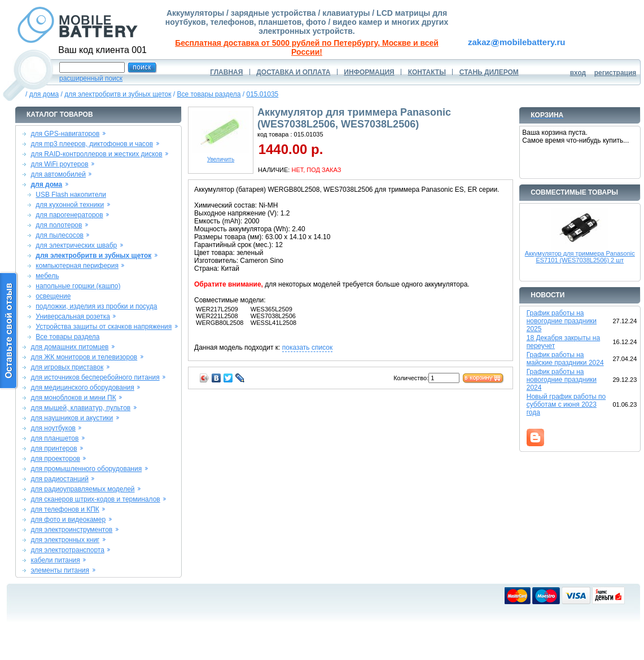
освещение (53, 296)
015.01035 (263, 94)
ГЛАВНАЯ (226, 72)
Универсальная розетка (73, 316)
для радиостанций (60, 479)
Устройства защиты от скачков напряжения (104, 327)
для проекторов (55, 459)
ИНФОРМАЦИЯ (369, 72)
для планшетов (54, 438)
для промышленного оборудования (86, 469)
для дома (44, 94)
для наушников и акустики (72, 418)
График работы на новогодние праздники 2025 (562, 321)
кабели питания (55, 560)
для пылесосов (60, 235)
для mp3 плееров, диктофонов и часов (92, 144)
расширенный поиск (91, 78)
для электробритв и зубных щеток (118, 94)
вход (578, 73)
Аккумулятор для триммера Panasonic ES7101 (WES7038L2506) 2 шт (580, 257)
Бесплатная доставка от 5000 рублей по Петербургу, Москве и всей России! (307, 47)
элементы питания (60, 570)
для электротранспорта (67, 550)
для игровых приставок (67, 367)
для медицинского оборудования (82, 388)
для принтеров (54, 448)
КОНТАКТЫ (427, 72)
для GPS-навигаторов (65, 134)
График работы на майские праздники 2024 (565, 359)
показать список (307, 347)
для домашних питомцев (69, 347)
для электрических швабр (76, 245)
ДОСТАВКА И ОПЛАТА (293, 72)
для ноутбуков (53, 428)
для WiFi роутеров (59, 164)
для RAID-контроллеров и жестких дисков (96, 154)
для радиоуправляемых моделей (82, 489)
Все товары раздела (209, 94)
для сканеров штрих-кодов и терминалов (95, 499)
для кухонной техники (70, 205)
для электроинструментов (71, 530)
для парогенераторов (69, 215)
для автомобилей (58, 174)
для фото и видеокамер (68, 520)
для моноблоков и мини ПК (73, 398)
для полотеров (59, 225)
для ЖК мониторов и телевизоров (84, 357)
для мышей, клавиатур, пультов (80, 408)
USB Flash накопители (71, 195)
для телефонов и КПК (65, 509)
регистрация (615, 73)
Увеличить (221, 157)
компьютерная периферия (77, 266)
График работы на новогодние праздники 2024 (562, 380)
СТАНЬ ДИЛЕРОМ (489, 72)
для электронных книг (65, 540)
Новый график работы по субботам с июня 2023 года (566, 404)
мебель (47, 276)
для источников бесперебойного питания (95, 377)
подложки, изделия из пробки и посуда (96, 306)
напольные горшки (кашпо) (78, 286)
